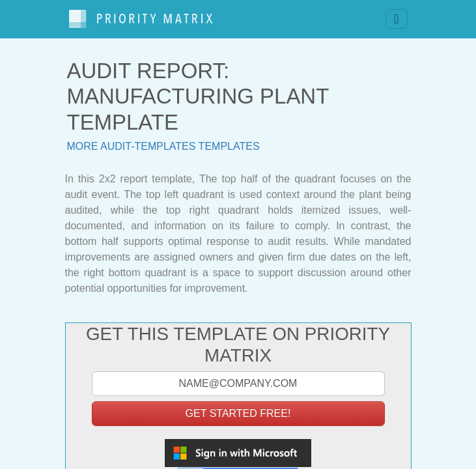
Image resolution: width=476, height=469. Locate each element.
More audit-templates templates (163, 146)
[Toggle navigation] (396, 19)
